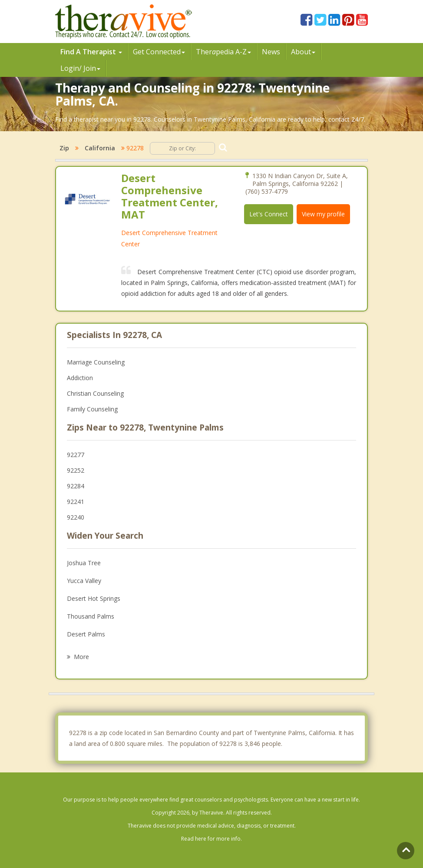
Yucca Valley (84, 581)
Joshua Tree (84, 563)
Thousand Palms (91, 616)
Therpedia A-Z (223, 52)
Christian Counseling (95, 393)
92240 (76, 517)
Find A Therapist (91, 52)
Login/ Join (80, 68)
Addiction (80, 378)
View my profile (323, 214)
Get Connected (159, 52)
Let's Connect (269, 214)
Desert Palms (86, 634)
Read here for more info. (211, 839)
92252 (76, 470)
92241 (76, 502)
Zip (64, 148)
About (303, 52)
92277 (76, 455)
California (100, 148)
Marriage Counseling (96, 362)
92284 (76, 486)
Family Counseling (92, 409)
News (271, 52)
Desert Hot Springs (94, 598)
